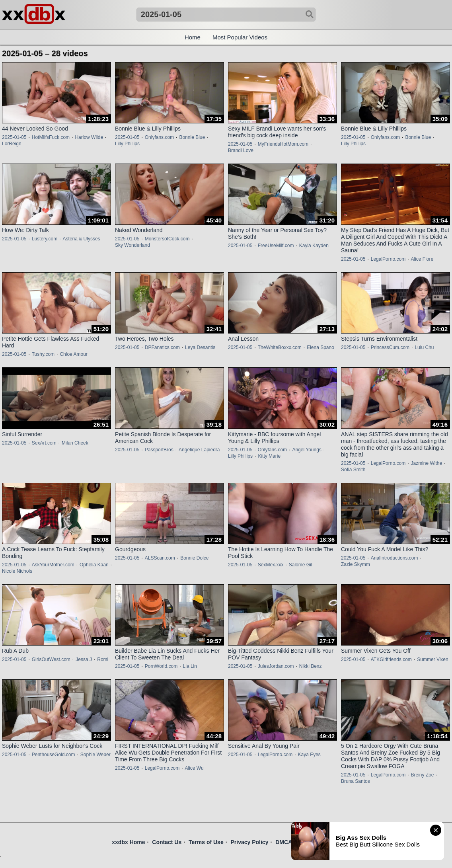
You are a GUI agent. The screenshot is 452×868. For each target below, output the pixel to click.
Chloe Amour (73, 354)
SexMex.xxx (271, 565)
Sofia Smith (353, 470)
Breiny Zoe (422, 775)
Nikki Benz (311, 666)
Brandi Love (241, 150)
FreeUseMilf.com (276, 246)
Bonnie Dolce (194, 558)
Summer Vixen (433, 659)
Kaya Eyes (309, 755)
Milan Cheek (75, 443)
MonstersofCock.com (167, 239)
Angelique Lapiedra (199, 450)
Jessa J (84, 659)
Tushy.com (43, 354)
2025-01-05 (14, 137)
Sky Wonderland (132, 245)
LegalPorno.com (388, 259)
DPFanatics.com (162, 347)
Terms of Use (206, 842)
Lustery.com (45, 239)
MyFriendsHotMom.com (283, 144)
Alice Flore (422, 259)
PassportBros (159, 450)
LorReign (12, 144)
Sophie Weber (95, 755)
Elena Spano (320, 347)
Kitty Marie (269, 456)
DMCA (284, 842)
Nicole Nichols (17, 571)
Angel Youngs (307, 450)
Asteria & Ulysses (82, 239)
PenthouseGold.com (54, 755)
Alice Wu (194, 768)
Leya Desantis (200, 347)
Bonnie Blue (192, 137)
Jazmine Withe (426, 463)
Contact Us (167, 842)
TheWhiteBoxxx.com (280, 347)
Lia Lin (190, 666)
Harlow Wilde (89, 137)
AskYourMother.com (53, 565)
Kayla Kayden (314, 246)
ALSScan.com (160, 558)
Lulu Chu (424, 347)
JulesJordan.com (276, 666)
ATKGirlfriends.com (391, 659)
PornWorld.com (161, 666)
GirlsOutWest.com (51, 659)
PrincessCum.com (390, 347)
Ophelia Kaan (94, 565)
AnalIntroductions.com (395, 558)
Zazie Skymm (356, 564)
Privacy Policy (249, 842)
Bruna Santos (356, 781)
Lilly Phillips (127, 144)
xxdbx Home (128, 842)
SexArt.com (44, 443)
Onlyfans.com (159, 137)
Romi (103, 659)
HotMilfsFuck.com (51, 137)
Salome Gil (301, 565)
